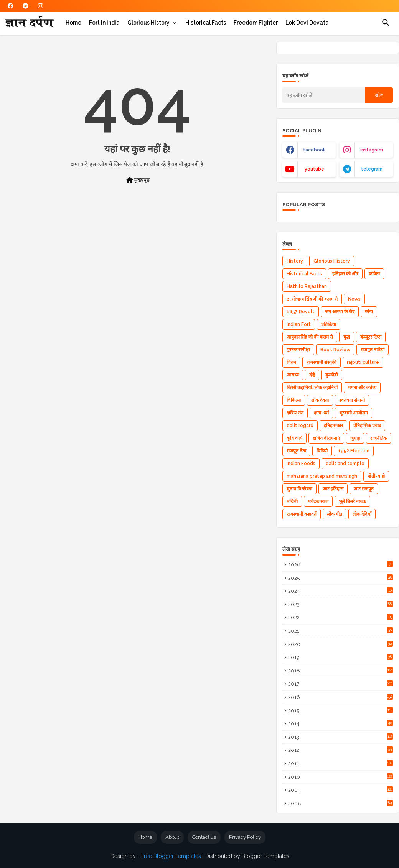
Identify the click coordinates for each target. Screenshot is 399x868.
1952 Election (354, 451)
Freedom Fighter (256, 23)
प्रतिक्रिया (329, 324)
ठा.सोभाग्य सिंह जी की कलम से (312, 299)
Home (73, 23)
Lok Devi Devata (307, 23)
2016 (340, 697)
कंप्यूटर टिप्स (371, 337)
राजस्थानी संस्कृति (322, 362)
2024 (340, 591)
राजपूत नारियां (373, 350)
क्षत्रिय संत (295, 413)
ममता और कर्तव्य (362, 388)
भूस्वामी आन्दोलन (354, 413)
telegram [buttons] (372, 169)
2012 (340, 750)
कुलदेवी (332, 375)
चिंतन (291, 362)
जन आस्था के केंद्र (340, 312)
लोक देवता (320, 400)
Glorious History (148, 23)
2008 (340, 803)
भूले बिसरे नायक (352, 501)
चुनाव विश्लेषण (299, 489)
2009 (340, 790)
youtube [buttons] (314, 169)
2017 (340, 683)
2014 (340, 723)
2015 (340, 710)
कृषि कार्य (294, 438)
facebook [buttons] (314, 150)
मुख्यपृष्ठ (137, 180)
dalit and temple (345, 464)
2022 (340, 617)
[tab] (73, 23)
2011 (340, 763)
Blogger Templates (265, 856)
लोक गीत (335, 514)
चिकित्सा (294, 400)
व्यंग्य (369, 312)
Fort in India (104, 23)
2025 (340, 578)
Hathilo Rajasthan (307, 286)
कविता (374, 274)
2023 (340, 604)
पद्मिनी (292, 501)
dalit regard (300, 426)
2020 (340, 644)
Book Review (335, 350)
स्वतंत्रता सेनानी (352, 400)
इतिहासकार (333, 426)
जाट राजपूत (364, 489)
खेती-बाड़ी (376, 476)
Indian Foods (301, 464)
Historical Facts (206, 23)
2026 (340, 564)
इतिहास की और (345, 274)
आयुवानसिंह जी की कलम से (310, 337)
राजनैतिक (378, 438)
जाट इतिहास (333, 489)
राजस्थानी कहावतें (302, 514)
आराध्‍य (293, 375)
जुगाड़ (355, 438)
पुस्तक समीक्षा (298, 350)
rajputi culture (363, 362)
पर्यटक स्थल (318, 501)
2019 (340, 657)
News (354, 299)
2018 (340, 670)
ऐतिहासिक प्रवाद (367, 426)
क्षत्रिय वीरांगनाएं (326, 438)
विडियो (322, 451)
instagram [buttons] (372, 150)
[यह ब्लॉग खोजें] (324, 95)
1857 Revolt (301, 312)
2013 (340, 737)
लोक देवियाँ (362, 514)
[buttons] (11, 6)
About (172, 837)
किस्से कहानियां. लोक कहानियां (312, 388)
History (295, 261)
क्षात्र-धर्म (321, 413)
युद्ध (347, 337)
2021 (340, 630)
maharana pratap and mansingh (322, 476)
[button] (386, 23)
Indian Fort (299, 324)
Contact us (204, 837)
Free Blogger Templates (171, 856)
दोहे (312, 375)
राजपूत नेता (296, 451)
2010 (340, 777)
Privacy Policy (245, 837)
